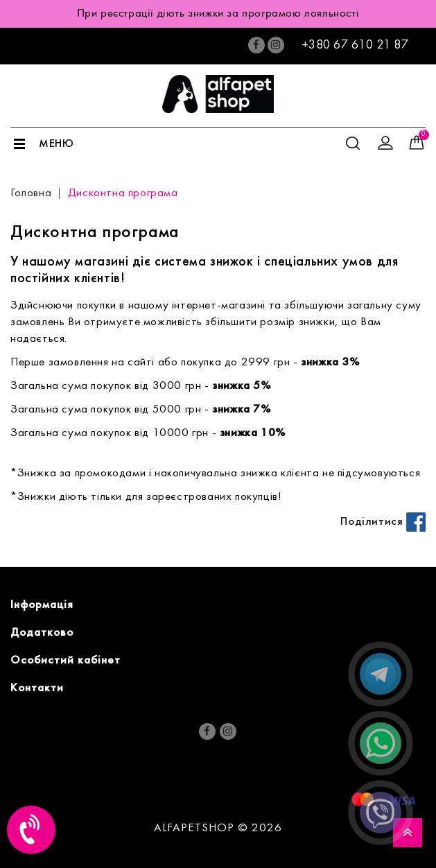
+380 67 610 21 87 (355, 45)
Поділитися (383, 522)
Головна (31, 193)
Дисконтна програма (123, 193)
